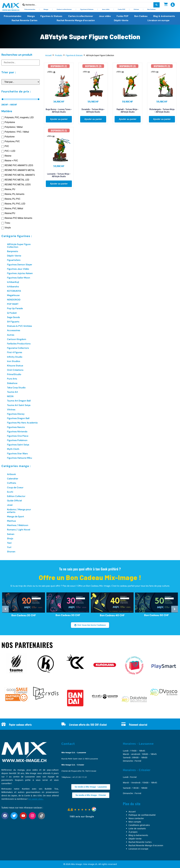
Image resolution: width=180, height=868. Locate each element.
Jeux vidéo (106, 9)
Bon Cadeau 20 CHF (24, 615)
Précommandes (30, 9)
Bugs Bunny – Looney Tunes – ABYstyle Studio (59, 111)
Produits (59, 55)
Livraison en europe (158, 20)
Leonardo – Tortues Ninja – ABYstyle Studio (59, 175)
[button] (59, 119)
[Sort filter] (21, 82)
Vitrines (136, 9)
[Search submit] (157, 5)
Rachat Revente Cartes (25, 20)
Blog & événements (164, 16)
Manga (46, 9)
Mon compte (135, 822)
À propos (133, 832)
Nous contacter (136, 818)
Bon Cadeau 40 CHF (112, 615)
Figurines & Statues (87, 9)
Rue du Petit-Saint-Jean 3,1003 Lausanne (80, 759)
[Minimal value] (21, 99)
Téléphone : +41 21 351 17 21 (74, 777)
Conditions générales (139, 825)
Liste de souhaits (137, 828)
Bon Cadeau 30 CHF (68, 615)
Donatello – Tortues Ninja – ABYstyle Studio (93, 111)
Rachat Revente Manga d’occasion (76, 20)
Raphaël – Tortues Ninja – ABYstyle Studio (128, 111)
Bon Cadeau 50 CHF (156, 615)
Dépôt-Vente (121, 20)
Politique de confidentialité (142, 815)
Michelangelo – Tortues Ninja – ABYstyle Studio (162, 111)
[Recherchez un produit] (21, 63)
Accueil (48, 55)
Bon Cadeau (151, 9)
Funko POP (121, 9)
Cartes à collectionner (64, 9)
